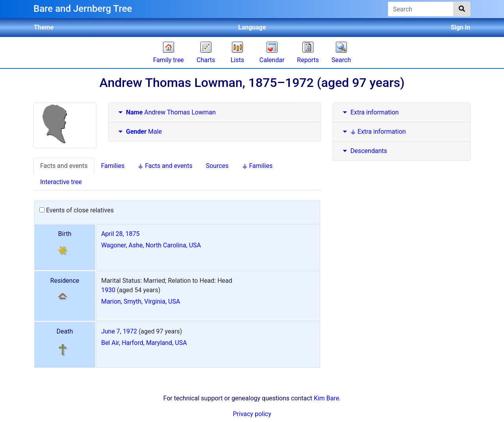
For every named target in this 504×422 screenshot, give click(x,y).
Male (139, 132)
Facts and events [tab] (64, 166)
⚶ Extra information (373, 132)
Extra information (370, 112)
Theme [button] (44, 27)
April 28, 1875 (120, 234)
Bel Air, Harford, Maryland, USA (144, 343)
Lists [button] (237, 60)
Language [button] (252, 27)
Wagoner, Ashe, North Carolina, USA (151, 245)
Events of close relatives (77, 210)
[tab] (215, 113)
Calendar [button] (272, 60)
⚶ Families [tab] (258, 166)
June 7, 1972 (119, 331)
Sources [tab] (217, 166)
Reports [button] (308, 60)
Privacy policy (252, 414)
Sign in (460, 27)
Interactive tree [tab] (61, 182)
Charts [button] (206, 60)
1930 (108, 290)
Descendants (364, 151)
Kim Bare (326, 398)
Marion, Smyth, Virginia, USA (141, 301)
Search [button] (341, 60)
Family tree (169, 60)
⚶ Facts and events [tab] (165, 166)
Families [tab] (113, 166)
